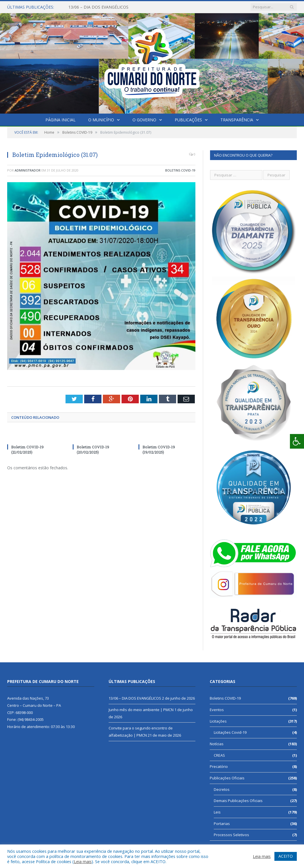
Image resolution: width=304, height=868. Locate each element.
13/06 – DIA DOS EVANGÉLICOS (98, 7)
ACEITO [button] (286, 856)
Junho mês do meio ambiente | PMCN (141, 710)
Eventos (217, 710)
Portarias (222, 824)
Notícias (217, 744)
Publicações (188, 120)
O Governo (144, 120)
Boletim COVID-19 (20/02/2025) (93, 449)
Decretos (222, 789)
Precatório (219, 766)
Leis (217, 812)
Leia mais (83, 861)
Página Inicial (60, 120)
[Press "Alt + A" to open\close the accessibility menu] (297, 441)
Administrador (28, 170)
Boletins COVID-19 (180, 170)
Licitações (218, 721)
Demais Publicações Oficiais (238, 801)
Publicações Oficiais (227, 778)
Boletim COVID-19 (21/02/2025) (27, 449)
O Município (101, 120)
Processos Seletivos (231, 835)
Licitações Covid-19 (230, 732)
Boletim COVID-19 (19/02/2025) (159, 449)
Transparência (237, 120)
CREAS (219, 755)
